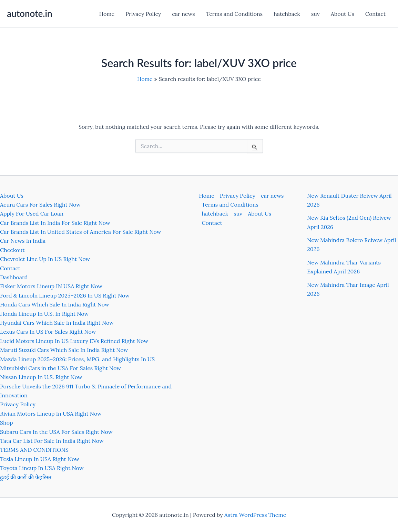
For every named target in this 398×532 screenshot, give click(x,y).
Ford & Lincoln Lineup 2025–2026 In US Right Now (65, 295)
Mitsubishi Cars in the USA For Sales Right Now (60, 368)
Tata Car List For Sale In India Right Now (52, 441)
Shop (7, 423)
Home (107, 14)
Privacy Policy (143, 14)
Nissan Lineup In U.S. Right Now (41, 377)
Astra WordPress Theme (255, 515)
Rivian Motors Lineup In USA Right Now (51, 414)
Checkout (12, 250)
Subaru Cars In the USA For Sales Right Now (56, 432)
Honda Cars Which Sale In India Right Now (55, 304)
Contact (375, 14)
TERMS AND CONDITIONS (34, 450)
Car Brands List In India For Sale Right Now (55, 223)
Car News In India (23, 241)
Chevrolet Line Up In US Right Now (45, 259)
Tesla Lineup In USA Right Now (40, 459)
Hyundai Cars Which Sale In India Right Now (57, 323)
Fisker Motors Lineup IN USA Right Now (51, 286)
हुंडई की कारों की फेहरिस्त (26, 477)
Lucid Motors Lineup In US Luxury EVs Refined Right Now (74, 341)
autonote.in (29, 13)
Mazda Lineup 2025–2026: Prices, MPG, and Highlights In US (77, 359)
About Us (343, 14)
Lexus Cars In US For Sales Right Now (48, 332)
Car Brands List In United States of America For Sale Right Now (80, 232)
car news (183, 14)
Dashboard (14, 277)
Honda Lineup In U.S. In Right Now (44, 314)
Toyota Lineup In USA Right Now (42, 468)
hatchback (287, 14)
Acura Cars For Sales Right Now (40, 205)
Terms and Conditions (234, 14)
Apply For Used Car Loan (32, 213)
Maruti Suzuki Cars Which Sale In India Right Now (64, 350)
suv (315, 14)
